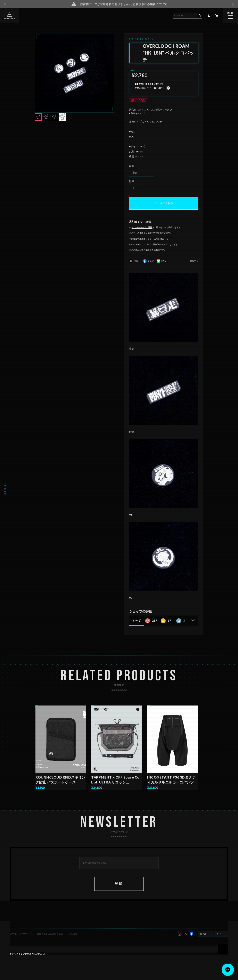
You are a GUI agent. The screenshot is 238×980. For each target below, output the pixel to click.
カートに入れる (164, 203)
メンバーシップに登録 (142, 227)
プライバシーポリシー (21, 934)
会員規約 (73, 934)
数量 (132, 181)
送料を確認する (161, 239)
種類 (132, 166)
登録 (119, 883)
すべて (137, 620)
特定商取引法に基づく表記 (50, 934)
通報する (194, 261)
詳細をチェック (138, 113)
